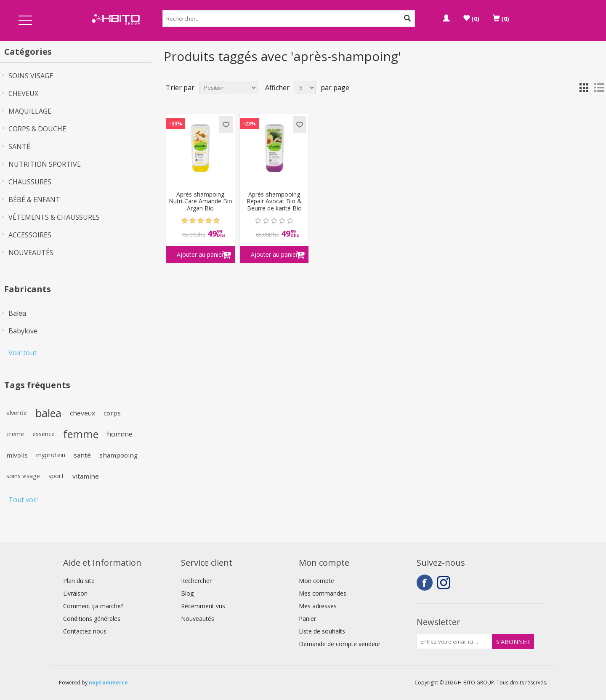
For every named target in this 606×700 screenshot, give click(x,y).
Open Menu (25, 21)
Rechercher (196, 581)
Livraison (75, 593)
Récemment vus (203, 606)
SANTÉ (19, 146)
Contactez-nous (85, 631)
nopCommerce (108, 683)
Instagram (445, 583)
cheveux (82, 413)
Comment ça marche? (93, 606)
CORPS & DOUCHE (37, 129)
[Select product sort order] (229, 88)
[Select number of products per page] (305, 88)
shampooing (118, 455)
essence (44, 434)
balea (48, 413)
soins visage (23, 476)
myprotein (51, 455)
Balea (17, 313)
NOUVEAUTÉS (31, 253)
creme (15, 434)
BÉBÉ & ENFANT (34, 200)
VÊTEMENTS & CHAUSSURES (54, 217)
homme (120, 434)
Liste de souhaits (322, 631)
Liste (599, 88)
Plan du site (79, 581)
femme (81, 434)
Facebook (425, 583)
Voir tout (23, 353)
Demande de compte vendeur (340, 644)
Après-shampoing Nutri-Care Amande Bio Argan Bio (201, 202)
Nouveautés (198, 619)
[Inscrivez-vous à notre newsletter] (454, 641)
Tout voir (23, 500)
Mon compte (316, 581)
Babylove (23, 331)
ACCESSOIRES (30, 235)
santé (82, 455)
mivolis (17, 455)
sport (56, 476)
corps (112, 413)
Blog (187, 593)
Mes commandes (323, 593)
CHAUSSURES (30, 182)
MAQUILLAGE (30, 111)
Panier (307, 619)
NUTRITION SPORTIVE (45, 164)
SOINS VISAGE (31, 76)
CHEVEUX (23, 93)
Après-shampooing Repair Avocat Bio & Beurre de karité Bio (274, 202)
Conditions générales (92, 619)
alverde (17, 413)
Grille (584, 88)
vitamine (86, 476)
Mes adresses (318, 606)
